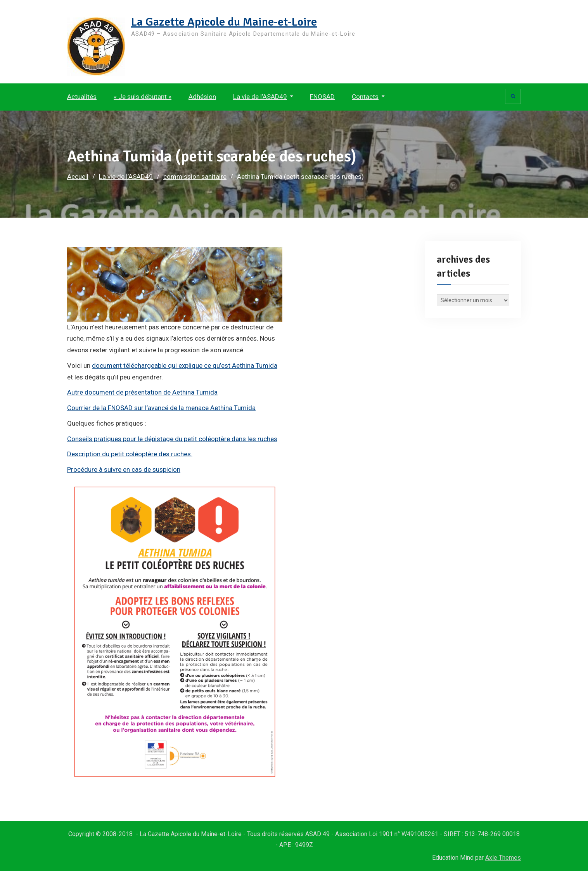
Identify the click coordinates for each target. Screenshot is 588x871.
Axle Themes (503, 858)
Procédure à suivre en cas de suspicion (124, 469)
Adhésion (202, 97)
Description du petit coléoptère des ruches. (130, 454)
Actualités (82, 97)
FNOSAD (322, 97)
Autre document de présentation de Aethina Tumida (142, 392)
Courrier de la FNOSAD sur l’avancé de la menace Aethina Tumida (161, 408)
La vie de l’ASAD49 (260, 97)
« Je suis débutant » (143, 97)
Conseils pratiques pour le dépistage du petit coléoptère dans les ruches (172, 439)
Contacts (365, 97)
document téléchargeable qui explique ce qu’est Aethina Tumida (185, 365)
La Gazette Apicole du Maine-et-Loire (224, 22)
